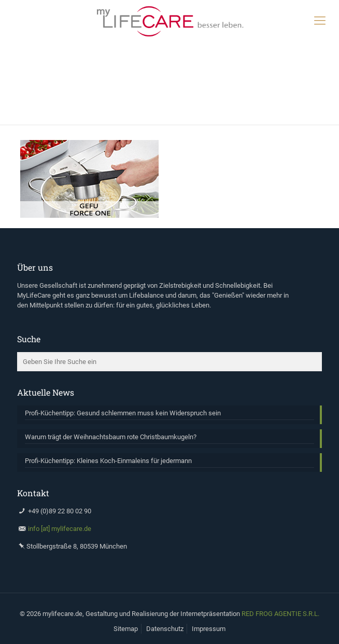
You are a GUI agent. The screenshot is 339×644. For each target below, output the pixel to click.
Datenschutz (165, 629)
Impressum (209, 629)
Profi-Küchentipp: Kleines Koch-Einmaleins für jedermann (108, 461)
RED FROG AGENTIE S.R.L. (280, 614)
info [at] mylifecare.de (60, 529)
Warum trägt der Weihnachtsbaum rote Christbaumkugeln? (111, 437)
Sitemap (126, 629)
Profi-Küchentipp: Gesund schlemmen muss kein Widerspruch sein (123, 413)
